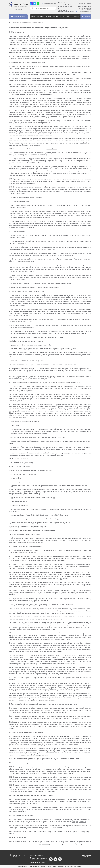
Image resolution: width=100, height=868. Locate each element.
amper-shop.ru (85, 58)
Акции (50, 17)
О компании (69, 17)
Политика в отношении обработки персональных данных (28, 23)
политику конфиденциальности (68, 867)
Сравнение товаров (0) (49, 4)
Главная (33, 17)
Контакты (76, 17)
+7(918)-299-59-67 (85, 6)
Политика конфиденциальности (38, 863)
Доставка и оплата (42, 17)
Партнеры (62, 17)
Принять (79, 867)
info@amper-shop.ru (85, 11)
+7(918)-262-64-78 (85, 4)
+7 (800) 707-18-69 (84, 9)
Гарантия (55, 17)
